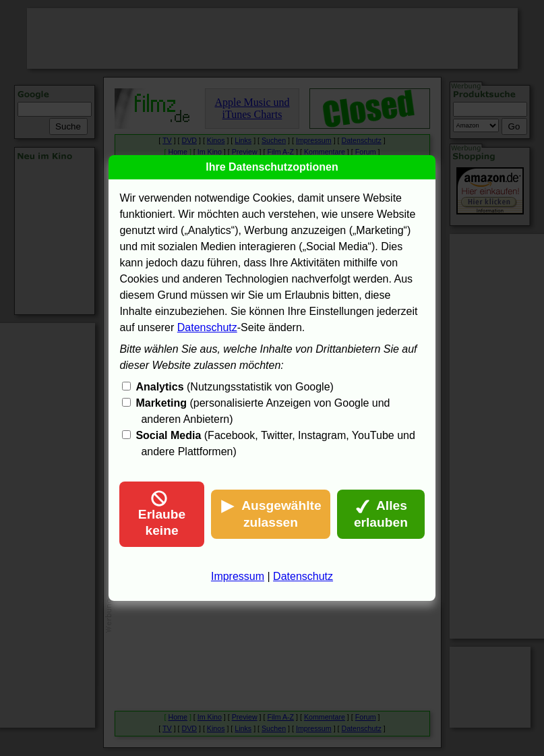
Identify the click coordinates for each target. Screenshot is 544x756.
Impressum (238, 576)
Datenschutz (207, 327)
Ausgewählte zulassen (270, 514)
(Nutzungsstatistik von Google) (234, 387)
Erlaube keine (162, 514)
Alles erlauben (381, 514)
